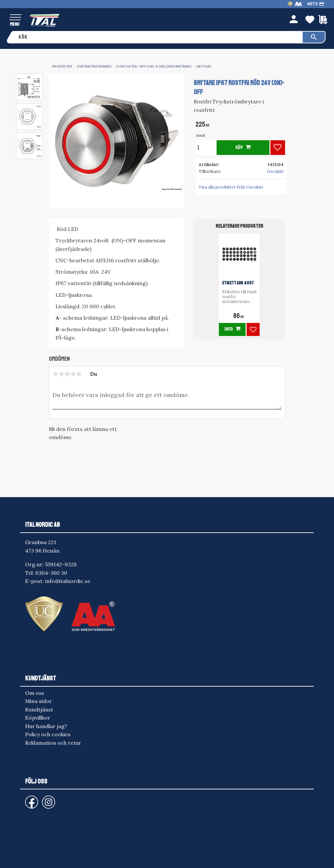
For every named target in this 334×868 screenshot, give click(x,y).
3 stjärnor (67, 374)
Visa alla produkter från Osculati (231, 187)
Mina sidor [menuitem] (38, 701)
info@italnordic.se (68, 581)
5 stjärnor (79, 374)
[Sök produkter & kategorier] (158, 37)
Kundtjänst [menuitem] (39, 709)
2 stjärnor (61, 374)
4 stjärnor (73, 374)
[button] (15, 18)
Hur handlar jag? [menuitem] (46, 726)
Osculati (275, 171)
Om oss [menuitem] (35, 693)
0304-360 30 (51, 573)
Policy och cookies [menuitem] (48, 734)
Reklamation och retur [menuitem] (53, 743)
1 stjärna (55, 374)
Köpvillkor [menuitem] (38, 718)
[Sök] (314, 37)
